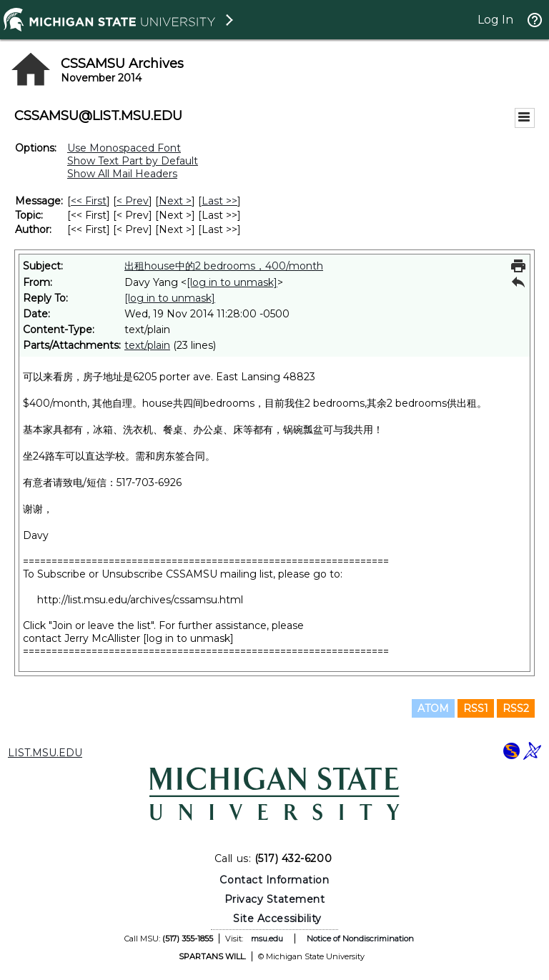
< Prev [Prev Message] (133, 201)
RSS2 (516, 708)
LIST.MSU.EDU (45, 753)
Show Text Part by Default (133, 161)
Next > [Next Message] (175, 201)
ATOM (433, 708)
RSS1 (476, 708)
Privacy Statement (275, 899)
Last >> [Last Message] (219, 201)
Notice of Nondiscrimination (360, 939)
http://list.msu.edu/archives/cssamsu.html (140, 600)
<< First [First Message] (89, 201)
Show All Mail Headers (122, 174)
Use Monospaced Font (124, 148)
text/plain (147, 345)
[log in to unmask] (232, 282)
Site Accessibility (277, 919)
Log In (495, 20)
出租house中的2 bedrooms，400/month (224, 266)
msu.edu (267, 939)
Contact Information (274, 880)
